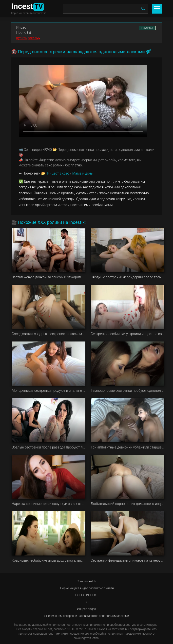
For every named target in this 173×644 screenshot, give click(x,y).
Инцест (22, 27)
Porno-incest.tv (86, 581)
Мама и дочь (83, 173)
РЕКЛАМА (147, 28)
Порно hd (24, 33)
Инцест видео (58, 173)
